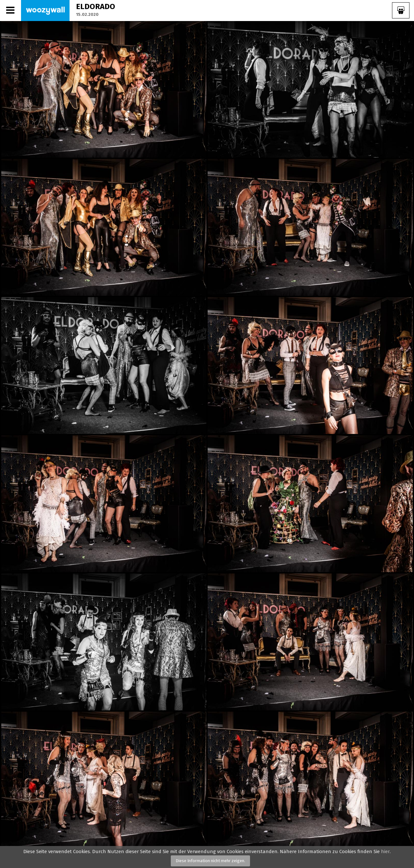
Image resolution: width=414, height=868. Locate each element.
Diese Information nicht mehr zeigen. (210, 861)
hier (385, 851)
